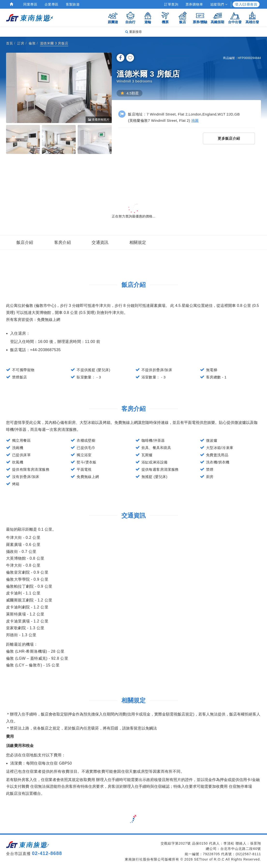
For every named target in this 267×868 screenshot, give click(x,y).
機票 (165, 18)
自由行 (130, 18)
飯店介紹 (25, 242)
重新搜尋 (133, 32)
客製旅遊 (73, 4)
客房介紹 (63, 242)
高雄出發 (252, 18)
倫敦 (32, 43)
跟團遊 (113, 18)
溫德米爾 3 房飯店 (54, 43)
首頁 (10, 43)
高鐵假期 (217, 18)
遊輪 (148, 18)
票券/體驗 (200, 18)
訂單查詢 (171, 4)
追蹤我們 (219, 4)
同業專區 (30, 4)
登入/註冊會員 (246, 4)
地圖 (195, 120)
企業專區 (52, 4)
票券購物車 (194, 4)
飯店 (183, 18)
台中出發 (235, 18)
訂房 (21, 43)
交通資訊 (100, 242)
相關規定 (138, 242)
